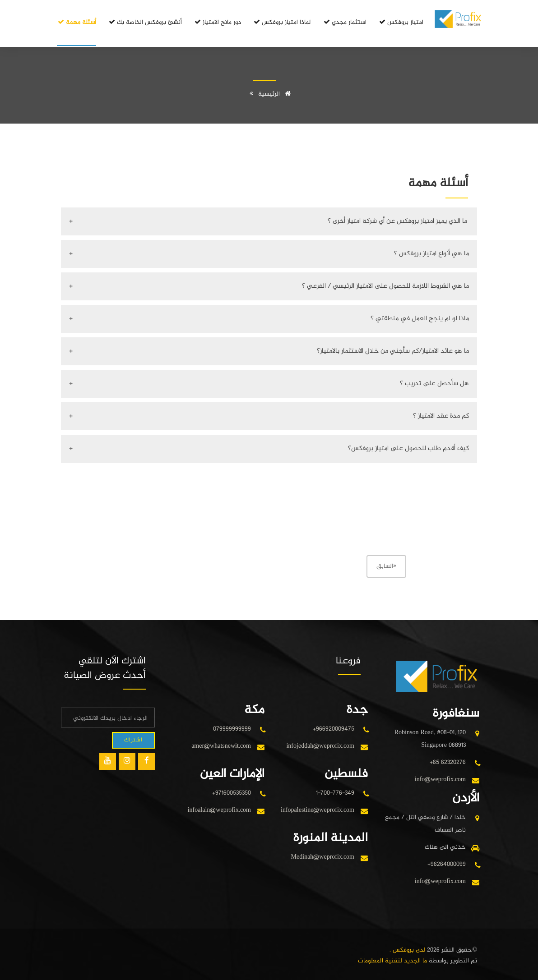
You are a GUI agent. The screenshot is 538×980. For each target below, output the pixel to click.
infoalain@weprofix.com (219, 810)
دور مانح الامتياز (217, 22)
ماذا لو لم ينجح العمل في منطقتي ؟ (420, 319)
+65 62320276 (448, 762)
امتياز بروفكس (401, 22)
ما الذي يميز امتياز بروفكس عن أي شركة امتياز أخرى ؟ (398, 221)
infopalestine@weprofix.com (318, 810)
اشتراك (133, 740)
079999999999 (232, 729)
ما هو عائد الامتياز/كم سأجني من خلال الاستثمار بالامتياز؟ (393, 351)
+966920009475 (334, 729)
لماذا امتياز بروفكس (282, 22)
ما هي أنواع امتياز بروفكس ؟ (431, 254)
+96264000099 (447, 864)
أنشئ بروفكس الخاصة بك (145, 22)
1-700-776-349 (335, 793)
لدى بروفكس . (407, 950)
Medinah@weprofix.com (323, 857)
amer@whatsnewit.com (221, 746)
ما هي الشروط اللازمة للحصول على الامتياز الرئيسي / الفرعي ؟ (385, 286)
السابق (386, 566)
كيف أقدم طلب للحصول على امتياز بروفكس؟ (408, 449)
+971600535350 (232, 793)
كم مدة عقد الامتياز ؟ (441, 416)
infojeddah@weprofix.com (320, 746)
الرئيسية (276, 94)
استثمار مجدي (345, 22)
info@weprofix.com (440, 780)
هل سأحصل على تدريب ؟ (434, 384)
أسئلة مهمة (77, 22)
